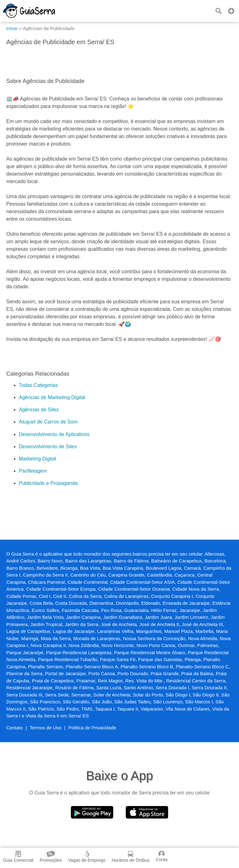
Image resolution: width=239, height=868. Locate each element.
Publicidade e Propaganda (48, 483)
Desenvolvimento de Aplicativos (54, 434)
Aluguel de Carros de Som (48, 422)
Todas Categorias (38, 385)
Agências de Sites (39, 410)
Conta (162, 856)
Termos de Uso (46, 728)
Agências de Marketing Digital (52, 397)
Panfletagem (33, 471)
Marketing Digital (37, 459)
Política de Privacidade (92, 728)
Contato (15, 728)
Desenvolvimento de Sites (48, 447)
